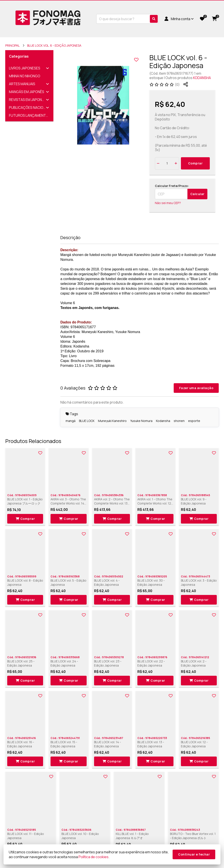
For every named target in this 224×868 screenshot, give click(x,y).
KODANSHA (202, 78)
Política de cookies (94, 857)
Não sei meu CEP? (168, 203)
